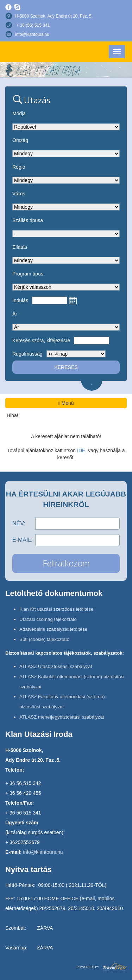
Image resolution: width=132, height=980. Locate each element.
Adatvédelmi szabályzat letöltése (53, 629)
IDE (81, 450)
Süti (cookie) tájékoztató (44, 639)
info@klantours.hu (32, 34)
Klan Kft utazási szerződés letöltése (56, 609)
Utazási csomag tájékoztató (48, 619)
